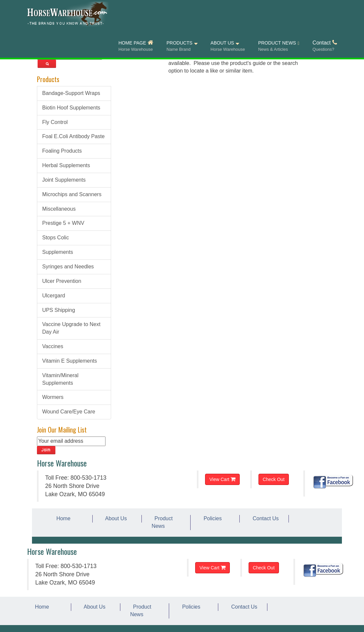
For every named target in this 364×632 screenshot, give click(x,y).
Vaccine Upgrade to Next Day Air (71, 328)
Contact (325, 46)
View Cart (222, 479)
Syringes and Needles (68, 267)
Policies (211, 518)
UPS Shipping (59, 310)
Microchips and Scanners (72, 194)
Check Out (274, 479)
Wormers (53, 397)
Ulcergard (54, 296)
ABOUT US (228, 46)
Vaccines (53, 346)
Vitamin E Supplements (70, 361)
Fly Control (55, 122)
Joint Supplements (64, 180)
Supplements (58, 252)
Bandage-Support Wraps (71, 93)
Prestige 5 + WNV (63, 223)
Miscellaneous (59, 209)
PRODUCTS (182, 46)
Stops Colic (56, 238)
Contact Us (264, 518)
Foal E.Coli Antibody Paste (73, 136)
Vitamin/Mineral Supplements (60, 379)
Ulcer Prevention (62, 281)
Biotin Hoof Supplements (71, 108)
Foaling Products (62, 151)
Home (62, 518)
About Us (115, 518)
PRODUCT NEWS (279, 46)
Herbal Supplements (66, 165)
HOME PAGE (136, 46)
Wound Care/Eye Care (69, 412)
